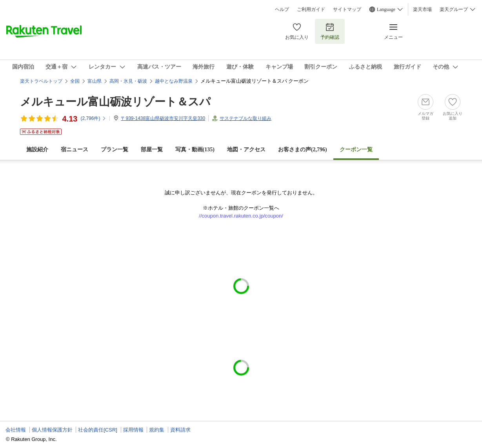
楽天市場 (422, 9)
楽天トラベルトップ (41, 81)
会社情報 (16, 430)
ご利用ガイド (311, 9)
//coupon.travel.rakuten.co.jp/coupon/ (241, 216)
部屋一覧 (152, 150)
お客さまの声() (303, 150)
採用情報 (133, 430)
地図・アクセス (246, 150)
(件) (93, 118)
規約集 (157, 430)
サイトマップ (347, 9)
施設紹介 (37, 150)
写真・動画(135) (195, 150)
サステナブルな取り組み (246, 118)
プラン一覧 (115, 150)
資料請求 (180, 430)
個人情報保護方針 (52, 430)
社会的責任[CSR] (98, 430)
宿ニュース (75, 150)
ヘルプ (282, 9)
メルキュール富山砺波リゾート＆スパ (115, 102)
